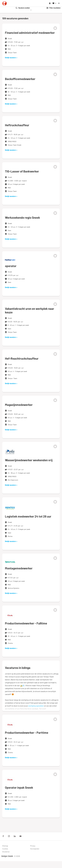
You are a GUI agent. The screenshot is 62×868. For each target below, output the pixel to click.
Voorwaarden (35, 849)
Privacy (33, 846)
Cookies (5, 849)
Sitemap (5, 846)
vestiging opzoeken (36, 706)
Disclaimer (6, 852)
